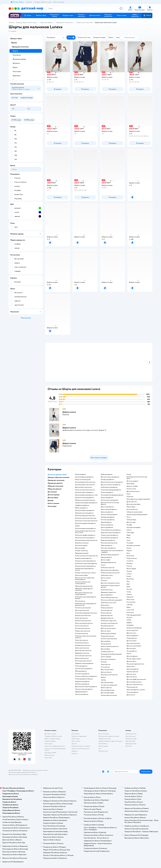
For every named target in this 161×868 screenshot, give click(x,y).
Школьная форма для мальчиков (85, 482)
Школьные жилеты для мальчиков (86, 518)
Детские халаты (132, 641)
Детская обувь (105, 649)
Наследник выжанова (133, 545)
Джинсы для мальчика (82, 658)
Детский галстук (132, 677)
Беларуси (35, 774)
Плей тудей (130, 533)
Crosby (129, 592)
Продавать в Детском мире (53, 736)
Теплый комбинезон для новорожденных (83, 583)
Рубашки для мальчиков (83, 631)
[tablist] (99, 362)
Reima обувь (130, 484)
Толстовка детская (107, 610)
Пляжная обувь (131, 520)
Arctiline (129, 618)
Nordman (104, 662)
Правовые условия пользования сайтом (35, 770)
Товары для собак (131, 739)
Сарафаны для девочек (82, 505)
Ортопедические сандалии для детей (138, 499)
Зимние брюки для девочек (110, 538)
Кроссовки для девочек (108, 548)
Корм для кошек (131, 736)
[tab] (89, 362)
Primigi (129, 474)
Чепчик (129, 654)
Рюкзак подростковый (134, 659)
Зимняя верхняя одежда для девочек (112, 495)
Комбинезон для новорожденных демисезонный (86, 604)
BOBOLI (129, 623)
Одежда (14, 43)
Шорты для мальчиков (85, 22)
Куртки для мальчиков (82, 610)
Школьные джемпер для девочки (85, 528)
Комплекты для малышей (83, 608)
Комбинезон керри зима (109, 621)
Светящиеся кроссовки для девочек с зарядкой (112, 551)
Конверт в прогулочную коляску (85, 573)
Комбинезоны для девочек (109, 487)
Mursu (129, 517)
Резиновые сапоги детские (109, 675)
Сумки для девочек (133, 692)
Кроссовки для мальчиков (109, 543)
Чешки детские (106, 664)
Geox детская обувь (107, 682)
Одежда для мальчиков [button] (56, 480)
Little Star (130, 605)
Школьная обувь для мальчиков (85, 516)
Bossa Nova (130, 579)
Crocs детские (105, 667)
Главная (11, 22)
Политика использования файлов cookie (55, 749)
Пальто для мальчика (82, 640)
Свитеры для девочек (108, 480)
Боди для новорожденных (83, 558)
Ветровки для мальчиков (83, 616)
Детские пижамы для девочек (110, 477)
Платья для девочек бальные (84, 679)
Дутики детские (132, 502)
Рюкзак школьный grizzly (83, 480)
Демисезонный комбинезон (110, 570)
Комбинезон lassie (107, 590)
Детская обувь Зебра (107, 693)
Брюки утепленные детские (110, 646)
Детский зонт (131, 695)
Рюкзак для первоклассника (135, 664)
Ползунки (104, 580)
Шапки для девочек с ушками (136, 690)
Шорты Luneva (69, 412)
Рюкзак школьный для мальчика (85, 490)
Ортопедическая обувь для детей (111, 654)
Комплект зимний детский (109, 623)
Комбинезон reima (107, 575)
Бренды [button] (51, 500)
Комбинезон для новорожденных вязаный (86, 598)
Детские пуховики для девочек (111, 485)
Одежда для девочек (81, 692)
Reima (128, 538)
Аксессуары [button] (52, 506)
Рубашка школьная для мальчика (85, 500)
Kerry (128, 553)
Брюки (15, 67)
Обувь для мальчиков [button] (55, 486)
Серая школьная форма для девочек (86, 503)
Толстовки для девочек (82, 674)
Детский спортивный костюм (110, 583)
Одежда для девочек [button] (55, 483)
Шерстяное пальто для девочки (111, 533)
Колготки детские (132, 630)
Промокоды (48, 744)
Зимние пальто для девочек (84, 669)
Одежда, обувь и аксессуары (26, 22)
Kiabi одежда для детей (134, 615)
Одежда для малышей (82, 553)
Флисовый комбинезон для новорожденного (84, 594)
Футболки (16, 63)
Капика (129, 548)
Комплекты (17, 55)
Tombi (129, 494)
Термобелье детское (107, 626)
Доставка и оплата (50, 734)
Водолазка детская (107, 616)
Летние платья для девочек (109, 515)
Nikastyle (130, 563)
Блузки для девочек (107, 525)
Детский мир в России (16, 774)
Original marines (132, 558)
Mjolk (128, 587)
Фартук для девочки (81, 508)
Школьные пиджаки (81, 545)
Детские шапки (131, 661)
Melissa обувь (131, 507)
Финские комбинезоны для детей (111, 600)
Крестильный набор (81, 575)
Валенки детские (106, 688)
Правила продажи (50, 741)
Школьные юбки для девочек (84, 492)
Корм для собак (130, 741)
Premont (129, 594)
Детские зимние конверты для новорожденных (85, 579)
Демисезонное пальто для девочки (86, 687)
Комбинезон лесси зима (108, 603)
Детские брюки (106, 641)
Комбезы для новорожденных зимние (84, 569)
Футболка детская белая (108, 634)
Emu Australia (131, 602)
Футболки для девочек (82, 684)
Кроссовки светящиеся (108, 659)
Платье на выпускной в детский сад (86, 556)
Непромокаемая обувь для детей (137, 515)
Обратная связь (49, 755)
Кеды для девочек (106, 557)
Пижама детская (132, 638)
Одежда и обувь (16, 39)
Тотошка (129, 571)
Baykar (129, 607)
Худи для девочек (106, 522)
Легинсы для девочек (82, 694)
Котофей (129, 525)
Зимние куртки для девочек (110, 500)
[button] (147, 15)
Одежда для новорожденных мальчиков (84, 589)
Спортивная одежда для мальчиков (86, 613)
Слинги (103, 565)
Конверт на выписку (81, 551)
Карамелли (130, 597)
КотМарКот (130, 625)
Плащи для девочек (107, 608)
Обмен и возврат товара (52, 739)
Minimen (129, 589)
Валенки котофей (132, 486)
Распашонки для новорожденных (85, 561)
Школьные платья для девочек (85, 498)
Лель (128, 582)
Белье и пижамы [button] (53, 503)
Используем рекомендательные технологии (23, 772)
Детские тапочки (106, 672)
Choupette (130, 543)
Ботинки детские (132, 509)
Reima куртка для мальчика (83, 661)
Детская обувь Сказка (108, 690)
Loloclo (129, 574)
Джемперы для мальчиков (83, 651)
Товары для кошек (131, 734)
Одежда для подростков (108, 592)
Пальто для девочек (107, 492)
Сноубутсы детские (107, 652)
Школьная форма (80, 474)
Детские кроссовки (107, 670)
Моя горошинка (80, 601)
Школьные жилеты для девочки (85, 538)
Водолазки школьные (82, 543)
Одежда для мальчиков (64, 22)
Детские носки (131, 633)
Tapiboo (103, 677)
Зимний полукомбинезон (109, 639)
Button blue (130, 556)
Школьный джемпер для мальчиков (86, 540)
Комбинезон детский (108, 568)
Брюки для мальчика (81, 618)
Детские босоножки (133, 491)
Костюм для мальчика (82, 626)
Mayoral (129, 551)
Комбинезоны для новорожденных (86, 563)
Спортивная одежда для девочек (111, 490)
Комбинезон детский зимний (110, 573)
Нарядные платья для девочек (84, 663)
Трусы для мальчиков (133, 643)
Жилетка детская (106, 613)
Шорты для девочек (107, 498)
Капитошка (130, 612)
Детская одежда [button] (53, 495)
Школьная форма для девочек (84, 477)
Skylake (77, 526)
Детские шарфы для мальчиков (136, 679)
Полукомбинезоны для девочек (111, 530)
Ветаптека (129, 746)
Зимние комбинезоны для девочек (86, 676)
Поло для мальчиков (81, 634)
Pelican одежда (131, 569)
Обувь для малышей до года (84, 586)
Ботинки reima (131, 489)
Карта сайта (48, 758)
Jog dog (103, 680)
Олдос (129, 535)
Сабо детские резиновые (135, 512)
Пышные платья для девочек (84, 689)
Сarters (129, 576)
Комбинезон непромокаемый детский (110, 586)
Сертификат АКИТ (50, 753)
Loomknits (130, 561)
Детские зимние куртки (108, 628)
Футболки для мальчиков (83, 621)
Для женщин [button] (52, 492)
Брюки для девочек (107, 512)
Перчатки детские (132, 672)
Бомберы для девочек (108, 517)
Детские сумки (131, 674)
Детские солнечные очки (135, 685)
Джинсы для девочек (107, 507)
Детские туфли (106, 560)
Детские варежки (132, 656)
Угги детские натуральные (109, 685)
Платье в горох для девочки (110, 535)
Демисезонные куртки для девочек (112, 482)
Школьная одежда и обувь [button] (57, 474)
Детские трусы (131, 648)
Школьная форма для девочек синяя (86, 495)
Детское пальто (106, 631)
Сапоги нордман (106, 657)
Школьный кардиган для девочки (85, 523)
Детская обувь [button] (53, 498)
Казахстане (27, 774)
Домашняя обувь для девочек (110, 555)
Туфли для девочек (107, 545)
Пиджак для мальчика (108, 636)
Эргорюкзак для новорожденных (85, 566)
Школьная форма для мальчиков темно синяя (85, 532)
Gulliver (129, 530)
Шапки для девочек (133, 669)
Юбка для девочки (81, 671)
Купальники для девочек (134, 628)
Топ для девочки (132, 651)
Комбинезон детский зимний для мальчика (86, 637)
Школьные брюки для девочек (85, 510)
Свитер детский (106, 644)
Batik (128, 584)
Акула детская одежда (133, 527)
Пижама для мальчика (82, 643)
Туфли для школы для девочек (84, 513)
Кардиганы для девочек (82, 681)
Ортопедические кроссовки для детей (137, 478)
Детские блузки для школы (84, 487)
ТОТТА (129, 620)
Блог (100, 749)
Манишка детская (132, 687)
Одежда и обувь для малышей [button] (58, 477)
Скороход (130, 497)
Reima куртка (105, 605)
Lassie (129, 540)
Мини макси (131, 600)
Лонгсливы (17, 71)
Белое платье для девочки (109, 509)
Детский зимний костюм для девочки (110, 503)
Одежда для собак (131, 744)
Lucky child (130, 610)
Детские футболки (107, 595)
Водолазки (17, 76)
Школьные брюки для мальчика (85, 485)
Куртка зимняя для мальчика (84, 623)
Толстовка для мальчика (82, 628)
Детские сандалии (132, 481)
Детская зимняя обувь (133, 504)
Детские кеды (131, 522)
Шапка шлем (131, 667)
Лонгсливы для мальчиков (83, 656)
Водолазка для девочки (108, 540)
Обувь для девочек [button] (55, 489)
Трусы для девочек (132, 636)
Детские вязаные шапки (134, 682)
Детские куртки (106, 578)
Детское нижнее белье (134, 646)
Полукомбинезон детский (109, 597)
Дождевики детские (107, 618)
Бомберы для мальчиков (83, 645)
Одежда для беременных (109, 562)
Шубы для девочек (107, 474)
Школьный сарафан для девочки (85, 535)
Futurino (129, 566)
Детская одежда (46, 22)
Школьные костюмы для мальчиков (86, 521)
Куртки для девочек (107, 527)
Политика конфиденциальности (55, 746)
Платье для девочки (81, 666)
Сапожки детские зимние (109, 695)
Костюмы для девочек (108, 520)
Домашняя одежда (19, 59)
